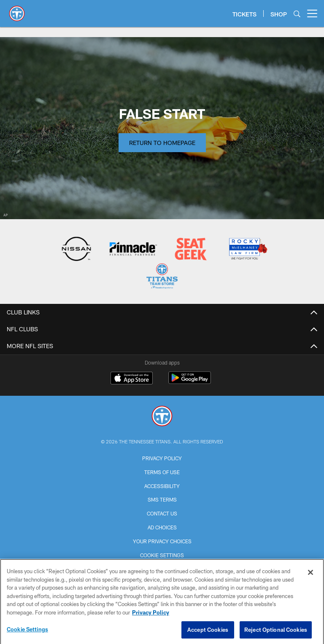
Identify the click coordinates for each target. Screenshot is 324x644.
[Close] (310, 575)
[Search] (297, 14)
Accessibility (162, 486)
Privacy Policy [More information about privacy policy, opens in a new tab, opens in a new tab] (151, 615)
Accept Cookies (208, 632)
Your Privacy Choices (162, 541)
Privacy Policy (162, 458)
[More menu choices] (312, 13)
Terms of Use (162, 472)
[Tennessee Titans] (162, 417)
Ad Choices (162, 527)
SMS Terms (162, 499)
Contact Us (162, 513)
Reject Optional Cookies (276, 632)
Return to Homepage (162, 143)
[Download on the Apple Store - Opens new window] (132, 379)
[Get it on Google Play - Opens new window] (190, 382)
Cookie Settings (162, 555)
